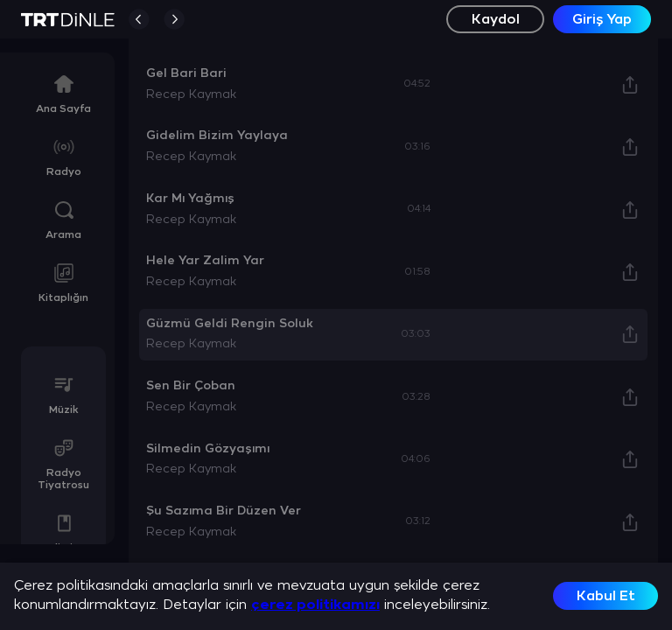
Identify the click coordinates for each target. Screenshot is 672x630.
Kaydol (496, 20)
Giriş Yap (602, 20)
